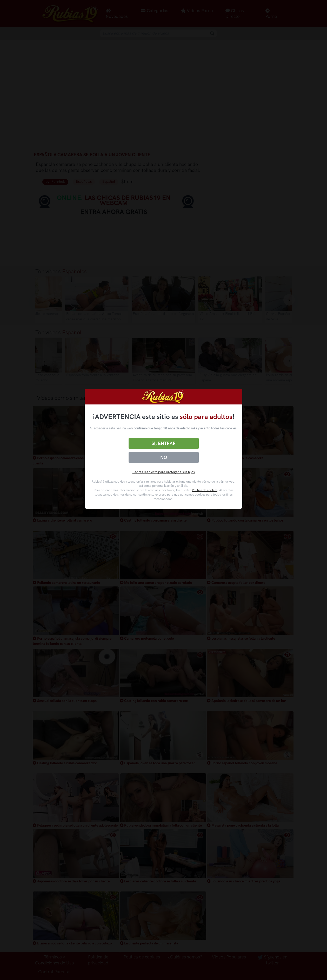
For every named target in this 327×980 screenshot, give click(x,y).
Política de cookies (205, 490)
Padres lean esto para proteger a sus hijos (164, 472)
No (164, 457)
